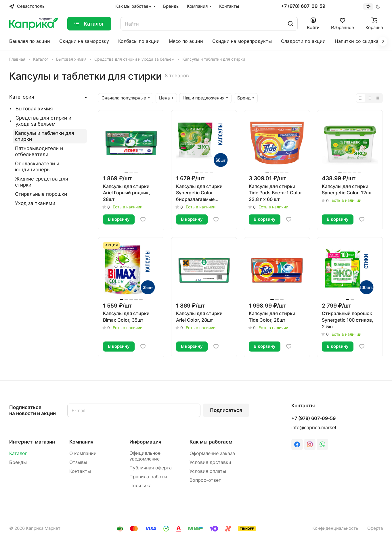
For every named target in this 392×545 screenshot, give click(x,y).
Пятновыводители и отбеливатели (39, 151)
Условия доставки (210, 462)
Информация (145, 442)
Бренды (18, 462)
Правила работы (148, 477)
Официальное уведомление (145, 456)
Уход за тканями (35, 203)
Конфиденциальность (335, 528)
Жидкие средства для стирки (42, 182)
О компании (83, 453)
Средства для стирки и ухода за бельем (43, 121)
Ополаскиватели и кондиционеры (37, 167)
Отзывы (78, 462)
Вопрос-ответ (205, 480)
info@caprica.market (314, 428)
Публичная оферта (151, 468)
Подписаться (226, 410)
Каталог (18, 453)
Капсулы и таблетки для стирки (45, 136)
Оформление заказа (212, 453)
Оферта (375, 528)
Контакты (80, 471)
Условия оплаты (208, 471)
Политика (140, 486)
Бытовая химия (34, 109)
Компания (81, 442)
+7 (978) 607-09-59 (303, 6)
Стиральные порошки (41, 194)
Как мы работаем (211, 442)
